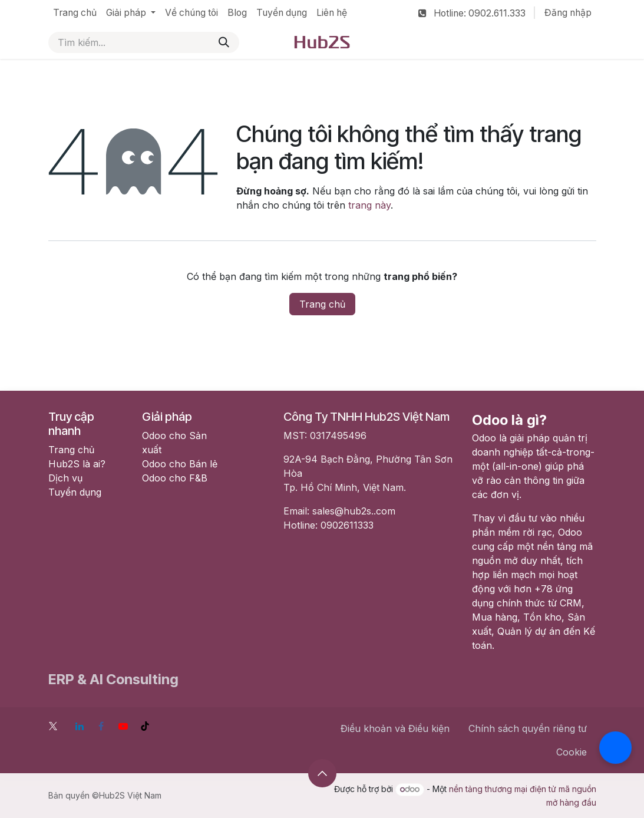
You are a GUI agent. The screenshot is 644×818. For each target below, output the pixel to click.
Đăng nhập (568, 13)
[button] (322, 773)
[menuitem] (75, 13)
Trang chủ (322, 304)
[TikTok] (145, 726)
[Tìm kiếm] (224, 42)
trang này (369, 205)
